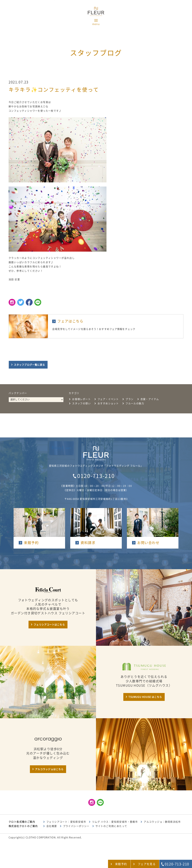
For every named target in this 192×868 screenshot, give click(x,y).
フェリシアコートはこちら (49, 625)
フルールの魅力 (135, 403)
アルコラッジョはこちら (49, 769)
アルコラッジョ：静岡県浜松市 (162, 822)
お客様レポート (81, 399)
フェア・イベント (108, 399)
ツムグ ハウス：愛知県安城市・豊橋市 (115, 822)
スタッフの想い (81, 403)
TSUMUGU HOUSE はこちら (145, 697)
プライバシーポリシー (76, 826)
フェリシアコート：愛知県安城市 (66, 822)
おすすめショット (108, 403)
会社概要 (52, 826)
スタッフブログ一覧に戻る (29, 365)
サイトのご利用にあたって (111, 826)
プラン (129, 399)
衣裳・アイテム (150, 399)
